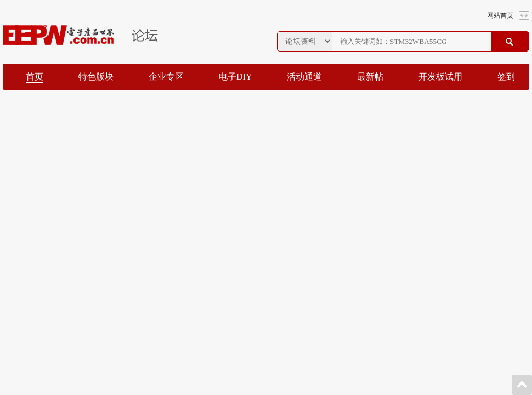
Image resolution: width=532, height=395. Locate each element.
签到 (506, 77)
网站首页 (500, 15)
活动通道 (304, 77)
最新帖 (370, 77)
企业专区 (166, 77)
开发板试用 (440, 77)
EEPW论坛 (80, 35)
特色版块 (96, 77)
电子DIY (235, 77)
